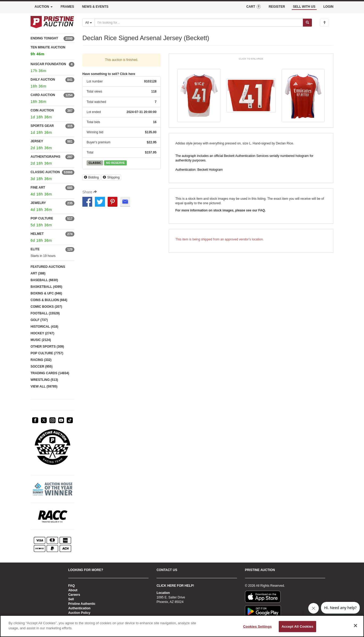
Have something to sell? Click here (109, 74)
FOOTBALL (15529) (45, 313)
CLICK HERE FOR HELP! (175, 586)
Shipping (111, 177)
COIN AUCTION (42, 110)
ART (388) (38, 273)
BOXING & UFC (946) (46, 293)
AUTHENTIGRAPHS (45, 157)
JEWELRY (38, 203)
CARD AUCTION (43, 95)
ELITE (35, 249)
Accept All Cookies (298, 626)
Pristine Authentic (82, 604)
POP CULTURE (42, 218)
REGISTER (277, 7)
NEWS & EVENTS (95, 7)
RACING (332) (41, 360)
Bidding (91, 177)
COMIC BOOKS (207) (46, 307)
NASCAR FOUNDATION (48, 64)
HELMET (37, 234)
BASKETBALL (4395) (46, 287)
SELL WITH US (304, 7)
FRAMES (67, 7)
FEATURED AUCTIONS (48, 267)
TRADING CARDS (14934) (50, 373)
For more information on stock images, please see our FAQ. (221, 210)
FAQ (72, 586)
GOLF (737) (39, 320)
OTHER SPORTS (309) (47, 347)
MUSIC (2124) (41, 340)
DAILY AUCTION (43, 80)
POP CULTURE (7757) (47, 353)
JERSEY (37, 141)
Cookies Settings (257, 626)
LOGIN (328, 7)
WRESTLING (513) (44, 380)
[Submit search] (307, 23)
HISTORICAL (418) (44, 327)
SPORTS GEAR (42, 126)
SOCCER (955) (42, 367)
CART (253, 7)
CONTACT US (167, 570)
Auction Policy (79, 613)
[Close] (355, 626)
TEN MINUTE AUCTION (52, 51)
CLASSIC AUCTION (45, 172)
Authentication (79, 608)
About (73, 590)
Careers (74, 595)
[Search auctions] (199, 23)
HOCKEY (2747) (42, 333)
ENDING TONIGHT (44, 38)
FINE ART (38, 188)
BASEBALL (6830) (44, 280)
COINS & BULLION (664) (49, 300)
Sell (71, 599)
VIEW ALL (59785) (44, 386)
